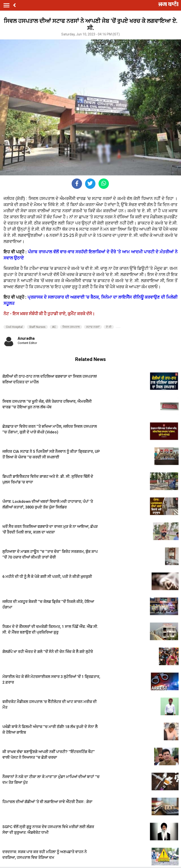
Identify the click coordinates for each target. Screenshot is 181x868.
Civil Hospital (14, 327)
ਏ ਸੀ (109, 327)
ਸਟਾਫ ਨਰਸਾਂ (93, 327)
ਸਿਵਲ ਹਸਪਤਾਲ (71, 327)
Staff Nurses (37, 327)
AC (54, 327)
